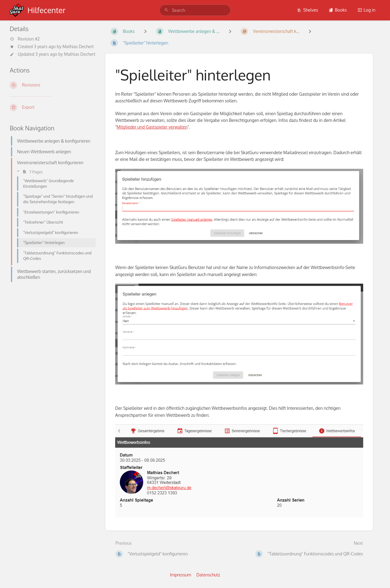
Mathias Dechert (78, 46)
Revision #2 (25, 39)
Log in (367, 10)
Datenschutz (208, 575)
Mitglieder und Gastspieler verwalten (152, 127)
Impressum (181, 575)
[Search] (166, 10)
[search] (195, 10)
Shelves (308, 10)
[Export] (53, 108)
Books (338, 10)
